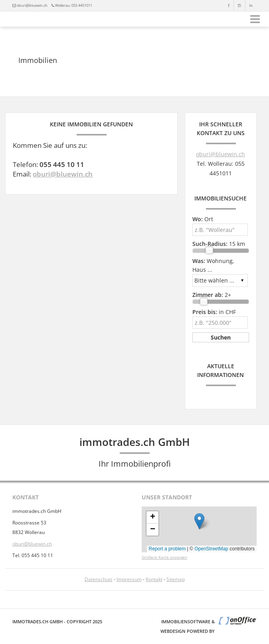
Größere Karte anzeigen (164, 557)
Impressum (129, 579)
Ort (203, 219)
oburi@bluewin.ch (32, 5)
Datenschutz (99, 579)
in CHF (214, 312)
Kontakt (154, 579)
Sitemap (176, 579)
